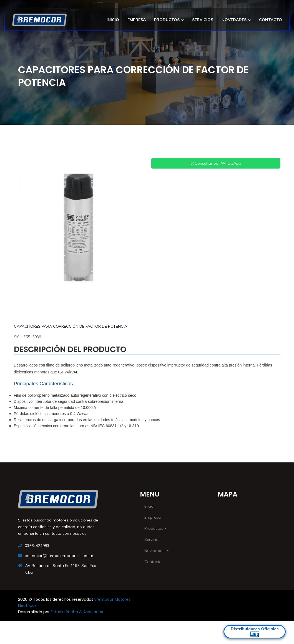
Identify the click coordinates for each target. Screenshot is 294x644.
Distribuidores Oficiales (255, 632)
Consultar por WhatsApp (216, 163)
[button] (24, 227)
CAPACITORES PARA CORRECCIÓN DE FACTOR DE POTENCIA (71, 326)
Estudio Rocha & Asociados (77, 612)
